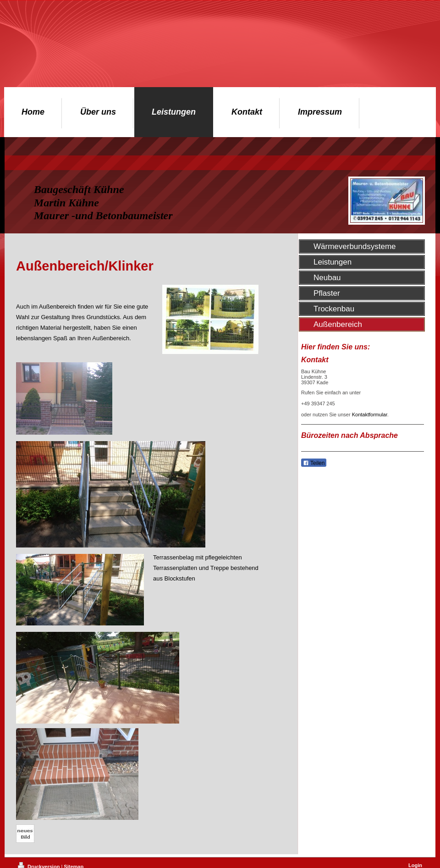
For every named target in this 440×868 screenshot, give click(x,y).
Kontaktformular (370, 415)
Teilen (314, 463)
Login (415, 865)
